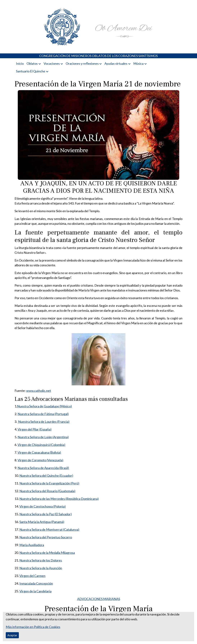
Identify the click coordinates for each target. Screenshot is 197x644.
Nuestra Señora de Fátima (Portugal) (43, 414)
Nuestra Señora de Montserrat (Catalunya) (49, 529)
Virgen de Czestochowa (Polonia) (43, 506)
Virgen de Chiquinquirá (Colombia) (41, 445)
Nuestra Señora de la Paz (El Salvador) (46, 514)
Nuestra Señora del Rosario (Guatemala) (47, 491)
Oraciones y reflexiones (82, 63)
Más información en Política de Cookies (33, 627)
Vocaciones (52, 63)
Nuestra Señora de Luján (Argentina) (43, 437)
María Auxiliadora (32, 545)
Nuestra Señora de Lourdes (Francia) (44, 422)
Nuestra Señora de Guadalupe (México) (44, 406)
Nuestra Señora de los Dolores (41, 560)
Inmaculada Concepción (36, 583)
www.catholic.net (39, 391)
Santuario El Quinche (31, 71)
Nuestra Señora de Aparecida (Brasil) (43, 468)
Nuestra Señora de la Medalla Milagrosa (47, 553)
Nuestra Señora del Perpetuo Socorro (46, 537)
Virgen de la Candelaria (35, 591)
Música (138, 63)
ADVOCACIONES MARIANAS (99, 599)
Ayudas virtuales (116, 63)
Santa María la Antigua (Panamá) (42, 522)
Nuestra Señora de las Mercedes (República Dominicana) (59, 499)
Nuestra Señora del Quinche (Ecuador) (46, 476)
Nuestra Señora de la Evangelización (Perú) (49, 483)
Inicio (20, 63)
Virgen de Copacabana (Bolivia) (39, 452)
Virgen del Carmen (32, 576)
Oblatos (32, 63)
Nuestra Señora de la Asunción (41, 568)
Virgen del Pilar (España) (35, 429)
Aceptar (12, 635)
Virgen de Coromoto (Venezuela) (40, 460)
